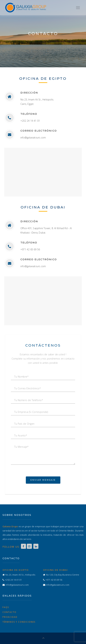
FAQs (6, 607)
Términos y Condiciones (19, 622)
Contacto (9, 612)
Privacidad (10, 617)
